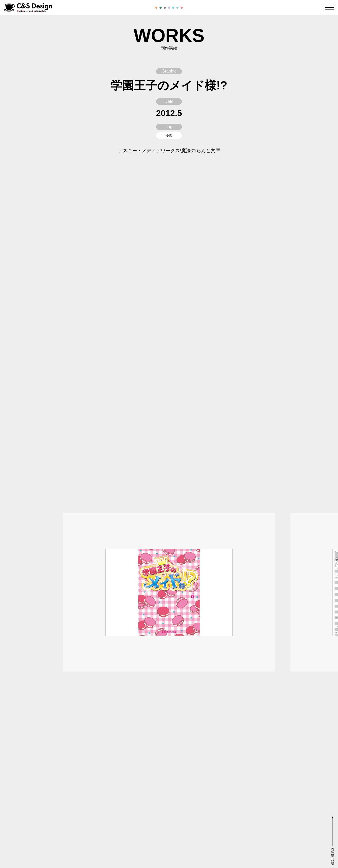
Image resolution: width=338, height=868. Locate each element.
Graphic (169, 71)
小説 (169, 135)
